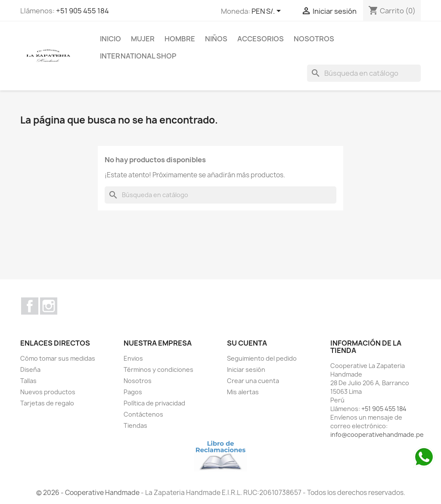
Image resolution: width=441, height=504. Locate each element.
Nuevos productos (48, 392)
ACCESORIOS (261, 39)
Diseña (30, 369)
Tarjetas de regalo (47, 403)
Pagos (133, 392)
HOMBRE (180, 39)
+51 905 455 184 (82, 11)
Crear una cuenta (253, 381)
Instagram (49, 306)
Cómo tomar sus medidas (58, 358)
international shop (138, 56)
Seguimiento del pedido (262, 358)
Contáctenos (143, 414)
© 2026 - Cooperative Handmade (89, 493)
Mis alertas (243, 392)
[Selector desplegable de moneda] (268, 12)
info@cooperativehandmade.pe (377, 434)
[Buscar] (364, 73)
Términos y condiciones (158, 369)
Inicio (110, 39)
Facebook (30, 306)
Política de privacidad (154, 403)
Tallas (28, 381)
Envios (133, 358)
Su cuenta (247, 343)
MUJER (143, 39)
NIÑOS (216, 39)
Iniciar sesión (246, 369)
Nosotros (314, 39)
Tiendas (135, 425)
